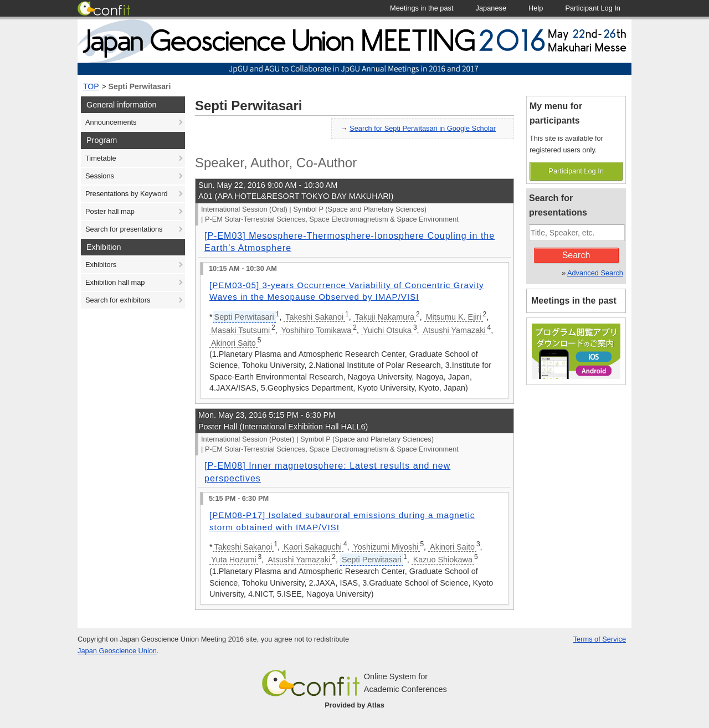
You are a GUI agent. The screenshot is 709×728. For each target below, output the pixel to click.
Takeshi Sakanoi (314, 317)
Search (576, 255)
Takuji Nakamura (385, 317)
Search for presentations (124, 229)
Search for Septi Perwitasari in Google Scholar (423, 128)
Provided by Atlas (354, 705)
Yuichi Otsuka (387, 330)
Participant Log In (576, 171)
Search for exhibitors (118, 300)
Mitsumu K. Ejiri (454, 317)
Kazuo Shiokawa (443, 560)
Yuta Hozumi (234, 560)
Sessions (100, 176)
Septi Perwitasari (140, 86)
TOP (91, 86)
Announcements (111, 122)
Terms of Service (600, 639)
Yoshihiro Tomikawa (316, 330)
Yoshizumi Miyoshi (386, 547)
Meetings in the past (574, 301)
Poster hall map (110, 211)
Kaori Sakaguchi (313, 547)
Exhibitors (101, 265)
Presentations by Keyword (127, 194)
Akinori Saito (233, 343)
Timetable (101, 158)
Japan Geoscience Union (117, 651)
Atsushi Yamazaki (454, 330)
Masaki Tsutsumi (240, 330)
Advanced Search (595, 273)
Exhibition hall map (115, 282)
